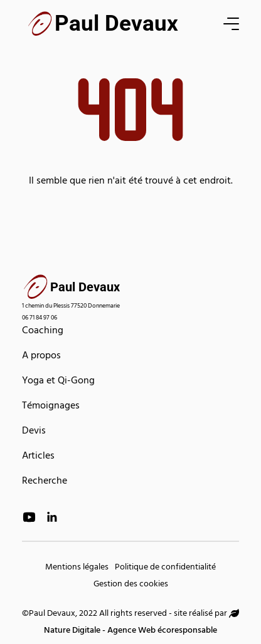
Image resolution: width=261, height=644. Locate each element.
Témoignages (51, 407)
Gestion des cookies (131, 585)
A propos (41, 356)
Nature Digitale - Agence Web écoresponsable (141, 624)
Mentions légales (77, 568)
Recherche (45, 482)
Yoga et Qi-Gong (58, 382)
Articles (38, 457)
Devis (34, 432)
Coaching (43, 331)
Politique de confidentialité (165, 568)
